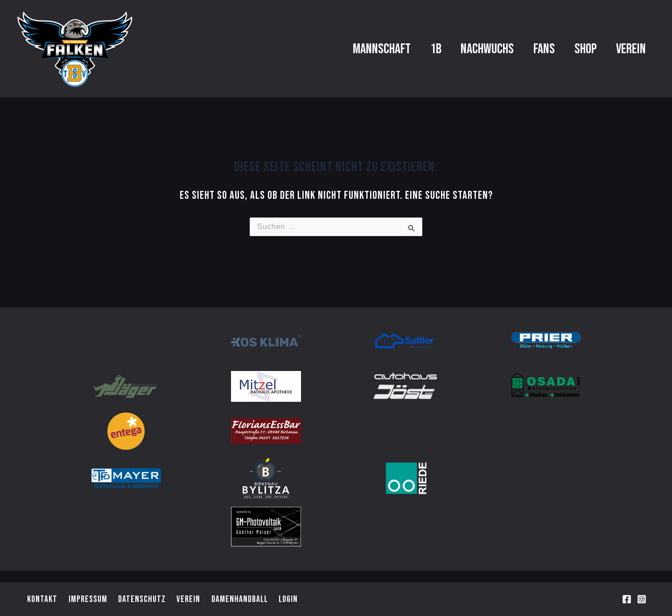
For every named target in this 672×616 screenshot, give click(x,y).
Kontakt (41, 599)
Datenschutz (139, 599)
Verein (627, 49)
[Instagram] (642, 600)
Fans (523, 49)
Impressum (85, 599)
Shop (573, 49)
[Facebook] (627, 600)
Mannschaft (335, 49)
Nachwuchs (457, 49)
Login (283, 599)
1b (397, 49)
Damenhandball (234, 599)
